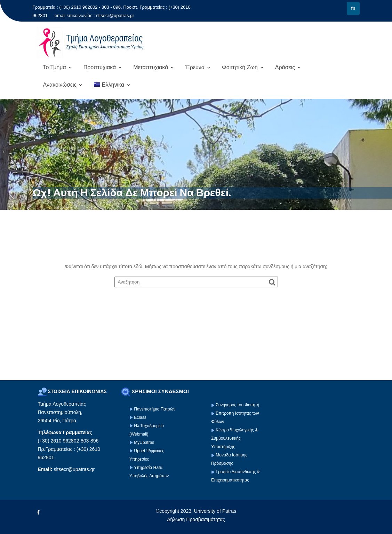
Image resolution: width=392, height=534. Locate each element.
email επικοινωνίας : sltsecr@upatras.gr (94, 15)
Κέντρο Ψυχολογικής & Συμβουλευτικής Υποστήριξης (234, 438)
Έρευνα (195, 67)
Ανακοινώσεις (60, 85)
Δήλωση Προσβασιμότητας (196, 519)
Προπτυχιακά (100, 67)
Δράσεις (285, 67)
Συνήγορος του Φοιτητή (237, 405)
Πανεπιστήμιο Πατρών (155, 409)
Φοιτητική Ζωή (240, 67)
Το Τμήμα (55, 67)
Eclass (140, 417)
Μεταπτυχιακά (151, 67)
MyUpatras (144, 443)
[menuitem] (112, 85)
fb (353, 8)
